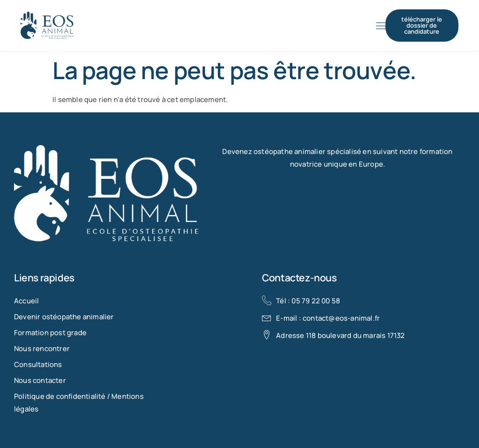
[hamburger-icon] (381, 26)
